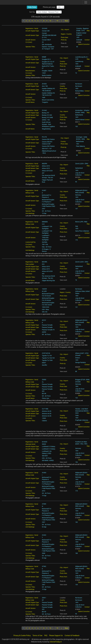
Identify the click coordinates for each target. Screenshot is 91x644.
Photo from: (64, 174)
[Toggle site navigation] (86, 2)
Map (88, 31)
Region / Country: (66, 34)
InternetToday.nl (56, 642)
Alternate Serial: (31, 444)
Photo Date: (65, 37)
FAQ (46, 635)
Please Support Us (56, 635)
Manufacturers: (30, 71)
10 (50, 21)
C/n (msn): (29, 42)
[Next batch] (61, 21)
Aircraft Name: (30, 102)
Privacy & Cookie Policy (22, 635)
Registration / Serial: (32, 28)
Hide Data (32, 7)
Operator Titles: (30, 47)
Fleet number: (30, 264)
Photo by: (64, 40)
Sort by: (32, 12)
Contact (87, 40)
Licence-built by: (31, 242)
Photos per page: (49, 7)
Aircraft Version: (31, 40)
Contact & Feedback (72, 635)
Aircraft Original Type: (32, 31)
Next (67, 21)
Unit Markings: (30, 213)
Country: (63, 61)
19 (57, 21)
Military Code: (30, 193)
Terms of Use (38, 635)
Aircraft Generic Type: (32, 35)
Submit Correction (84, 44)
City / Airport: (65, 30)
